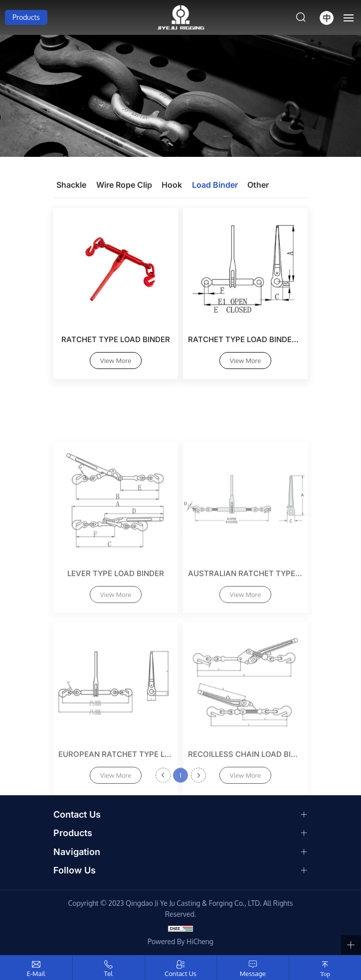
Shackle (71, 185)
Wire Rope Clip (124, 185)
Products (26, 17)
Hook (172, 185)
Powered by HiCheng (180, 941)
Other (258, 185)
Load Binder (215, 185)
